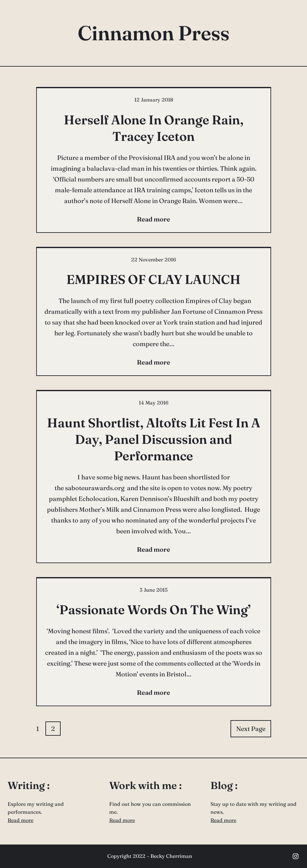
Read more (20, 820)
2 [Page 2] (53, 729)
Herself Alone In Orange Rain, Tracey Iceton (154, 128)
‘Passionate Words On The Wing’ (154, 610)
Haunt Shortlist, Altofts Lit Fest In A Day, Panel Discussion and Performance (154, 439)
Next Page (251, 729)
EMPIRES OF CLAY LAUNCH (153, 279)
